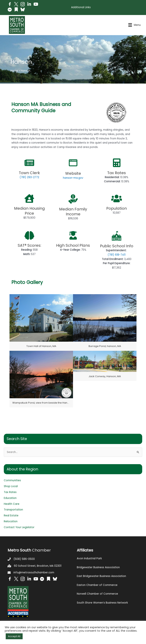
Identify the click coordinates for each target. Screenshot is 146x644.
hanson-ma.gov (73, 178)
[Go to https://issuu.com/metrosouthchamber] (16, 10)
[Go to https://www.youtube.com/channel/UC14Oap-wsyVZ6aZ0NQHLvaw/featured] (36, 5)
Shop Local (11, 486)
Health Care (12, 504)
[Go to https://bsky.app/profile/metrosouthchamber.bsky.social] (23, 9)
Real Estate (11, 516)
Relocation (11, 521)
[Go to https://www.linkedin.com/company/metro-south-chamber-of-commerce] (29, 5)
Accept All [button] (14, 636)
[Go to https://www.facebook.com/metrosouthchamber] (10, 5)
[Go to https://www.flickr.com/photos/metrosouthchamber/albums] (10, 10)
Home (14, 71)
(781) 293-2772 (29, 177)
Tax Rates (10, 492)
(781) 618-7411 (117, 255)
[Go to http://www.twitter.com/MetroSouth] (16, 4)
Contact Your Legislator (19, 527)
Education (10, 498)
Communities (12, 480)
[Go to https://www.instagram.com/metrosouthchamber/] (23, 5)
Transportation (13, 510)
